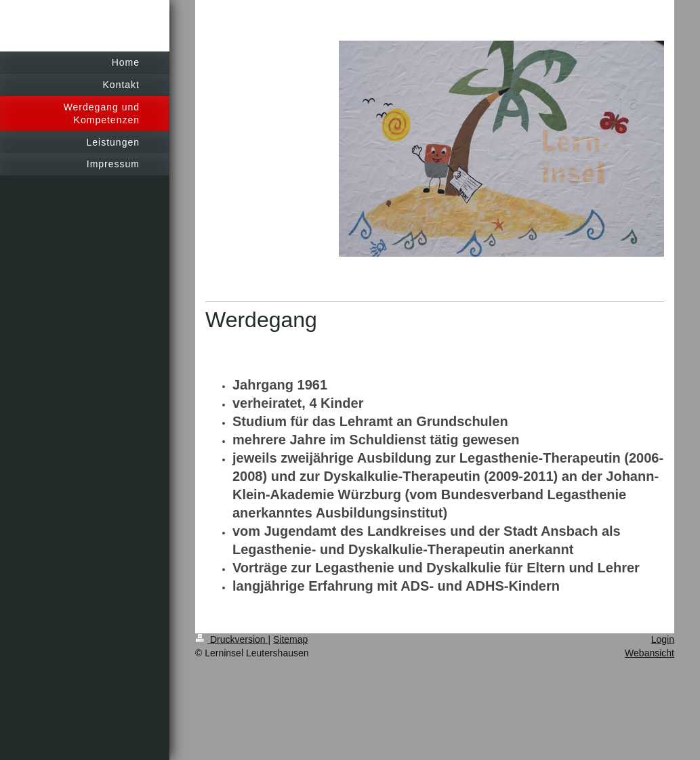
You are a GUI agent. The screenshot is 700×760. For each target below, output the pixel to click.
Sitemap (290, 639)
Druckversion (231, 639)
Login (663, 639)
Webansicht (650, 653)
